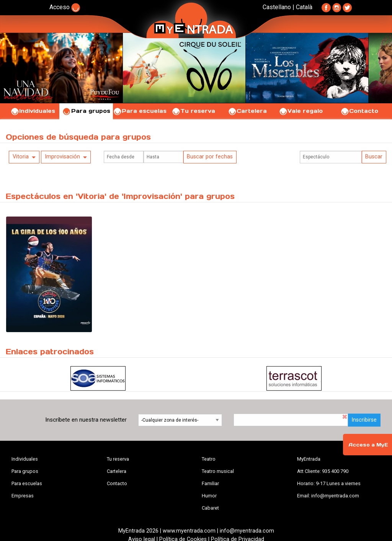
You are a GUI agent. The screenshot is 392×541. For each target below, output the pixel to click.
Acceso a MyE (368, 445)
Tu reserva (193, 111)
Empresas (23, 496)
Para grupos (86, 111)
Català (304, 7)
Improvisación (62, 157)
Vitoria (21, 157)
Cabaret (210, 508)
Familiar (210, 483)
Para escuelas (140, 111)
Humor (209, 496)
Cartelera (247, 111)
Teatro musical (218, 471)
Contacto (359, 111)
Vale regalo (301, 111)
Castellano (277, 7)
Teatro (209, 459)
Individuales (33, 111)
